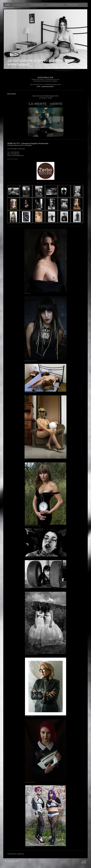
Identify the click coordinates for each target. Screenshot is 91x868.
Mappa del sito (15, 861)
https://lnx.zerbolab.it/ (13, 159)
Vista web (83, 863)
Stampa (8, 861)
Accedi (84, 861)
